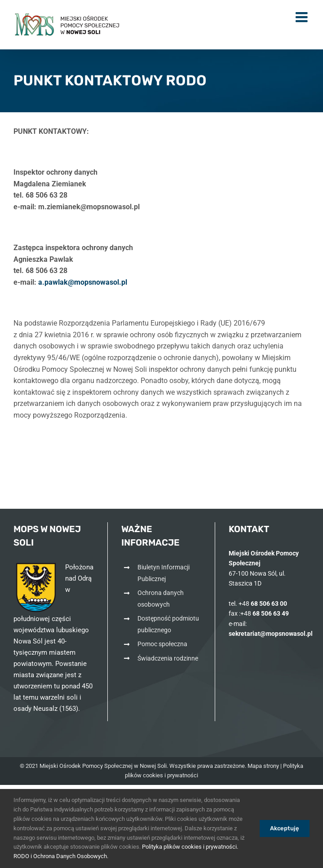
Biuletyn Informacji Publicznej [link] (164, 573)
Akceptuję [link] (285, 828)
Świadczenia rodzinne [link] (168, 658)
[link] (67, 25)
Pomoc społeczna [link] (162, 644)
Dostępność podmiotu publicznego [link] (168, 624)
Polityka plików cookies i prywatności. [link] (190, 847)
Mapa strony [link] (263, 766)
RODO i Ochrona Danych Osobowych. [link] (61, 856)
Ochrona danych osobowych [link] (161, 599)
